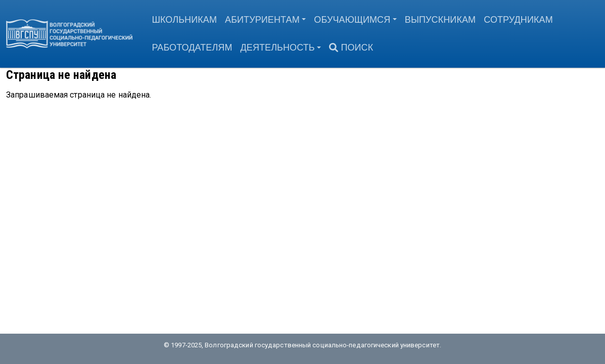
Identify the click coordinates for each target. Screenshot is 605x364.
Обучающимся (352, 20)
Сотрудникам (518, 20)
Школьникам (184, 20)
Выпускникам (440, 20)
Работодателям (192, 48)
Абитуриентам (262, 20)
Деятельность (278, 48)
